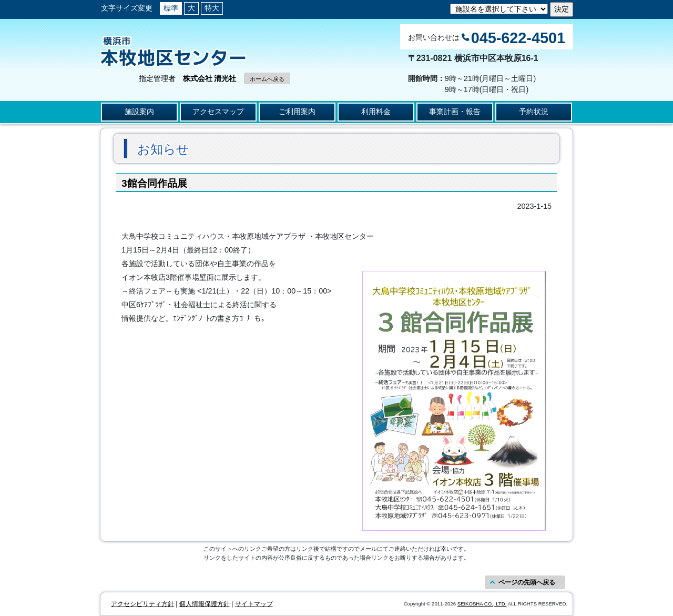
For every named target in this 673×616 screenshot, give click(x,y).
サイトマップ (254, 604)
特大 (212, 8)
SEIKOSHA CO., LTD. (482, 604)
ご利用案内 (297, 112)
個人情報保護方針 (205, 604)
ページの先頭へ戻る (527, 582)
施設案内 (139, 112)
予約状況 (534, 112)
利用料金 (376, 112)
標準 (171, 8)
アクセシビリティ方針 (142, 604)
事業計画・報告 (455, 112)
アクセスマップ (218, 112)
